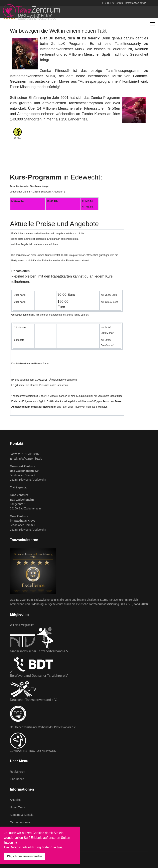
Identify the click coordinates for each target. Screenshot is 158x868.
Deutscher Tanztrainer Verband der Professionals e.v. (43, 727)
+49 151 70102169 (112, 3)
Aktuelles (16, 800)
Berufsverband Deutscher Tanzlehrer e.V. (39, 676)
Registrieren (18, 772)
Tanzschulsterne (20, 822)
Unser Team (18, 807)
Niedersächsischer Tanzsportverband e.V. (39, 651)
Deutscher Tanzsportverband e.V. (34, 700)
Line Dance (17, 779)
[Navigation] (152, 24)
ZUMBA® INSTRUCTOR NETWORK (33, 751)
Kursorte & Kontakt (22, 815)
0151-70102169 (30, 454)
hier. (60, 847)
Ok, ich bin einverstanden (25, 856)
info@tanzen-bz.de (136, 3)
